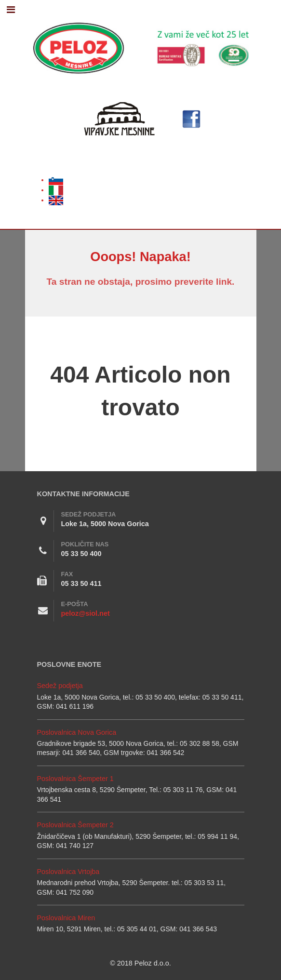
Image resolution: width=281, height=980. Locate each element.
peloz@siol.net (86, 613)
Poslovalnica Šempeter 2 (75, 825)
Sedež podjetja (60, 686)
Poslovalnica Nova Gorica (77, 732)
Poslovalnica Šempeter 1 (75, 779)
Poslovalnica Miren (66, 918)
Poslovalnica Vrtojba (68, 872)
